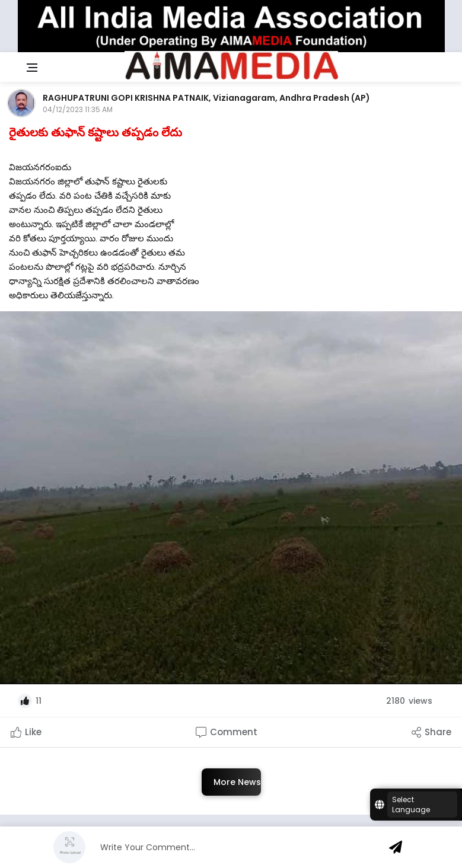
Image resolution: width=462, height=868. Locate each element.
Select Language (411, 805)
